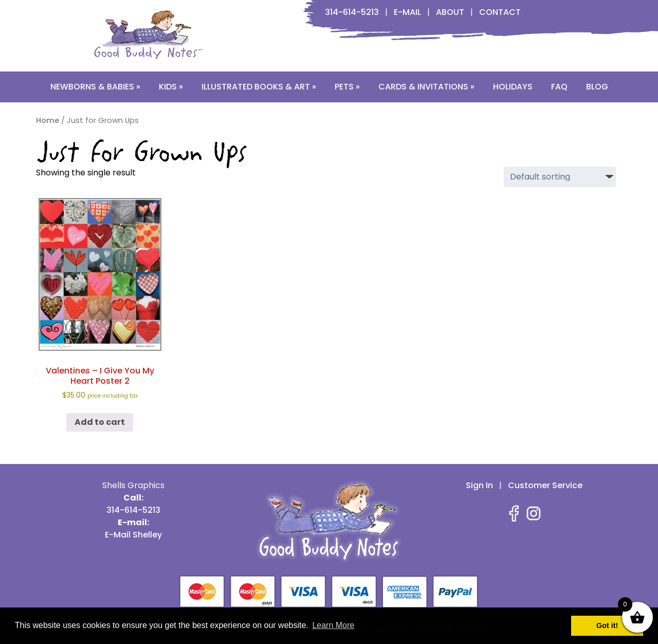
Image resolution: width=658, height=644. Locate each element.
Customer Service (545, 485)
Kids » (171, 87)
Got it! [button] (607, 625)
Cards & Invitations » (426, 87)
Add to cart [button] (100, 422)
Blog (597, 87)
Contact (500, 12)
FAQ (559, 87)
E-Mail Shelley (133, 535)
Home (48, 120)
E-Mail (407, 12)
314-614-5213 (352, 12)
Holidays (513, 87)
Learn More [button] (333, 625)
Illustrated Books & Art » (259, 87)
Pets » (347, 87)
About (450, 12)
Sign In (479, 485)
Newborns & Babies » (95, 87)
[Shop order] (560, 177)
